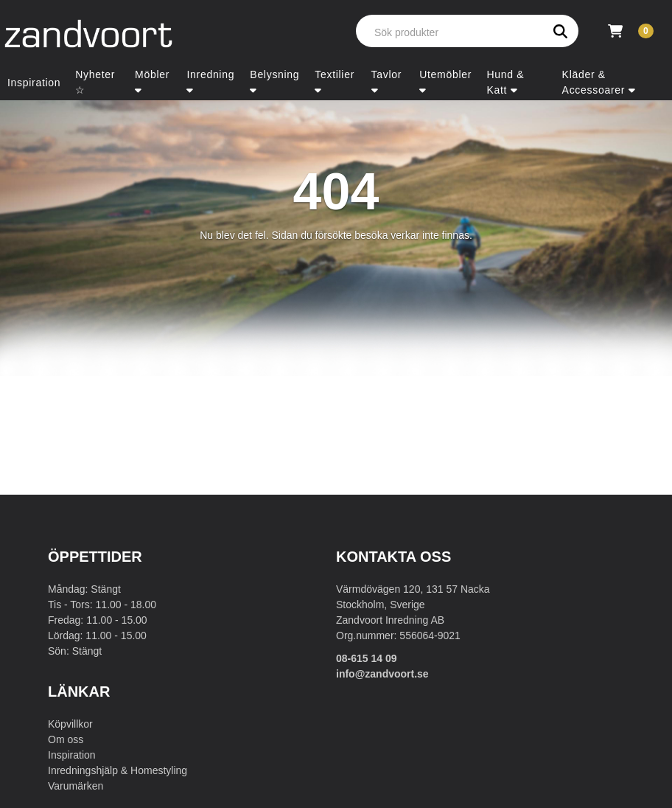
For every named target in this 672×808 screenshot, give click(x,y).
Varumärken (76, 786)
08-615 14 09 (367, 658)
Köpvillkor (70, 724)
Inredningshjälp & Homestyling (118, 770)
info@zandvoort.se (382, 674)
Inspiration (72, 755)
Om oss (66, 739)
